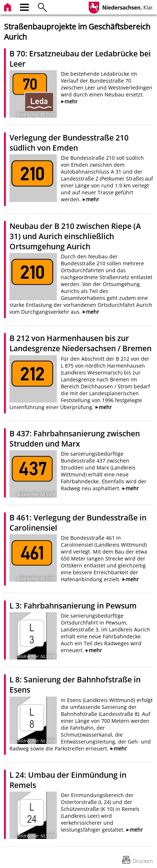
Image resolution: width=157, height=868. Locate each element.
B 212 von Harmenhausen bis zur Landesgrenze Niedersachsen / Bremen (81, 343)
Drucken (143, 861)
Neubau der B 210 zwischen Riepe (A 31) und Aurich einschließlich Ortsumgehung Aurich (75, 236)
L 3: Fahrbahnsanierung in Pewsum (73, 606)
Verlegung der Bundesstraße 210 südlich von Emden (69, 143)
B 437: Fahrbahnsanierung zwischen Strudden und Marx (75, 439)
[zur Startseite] (8, 6)
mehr (71, 101)
